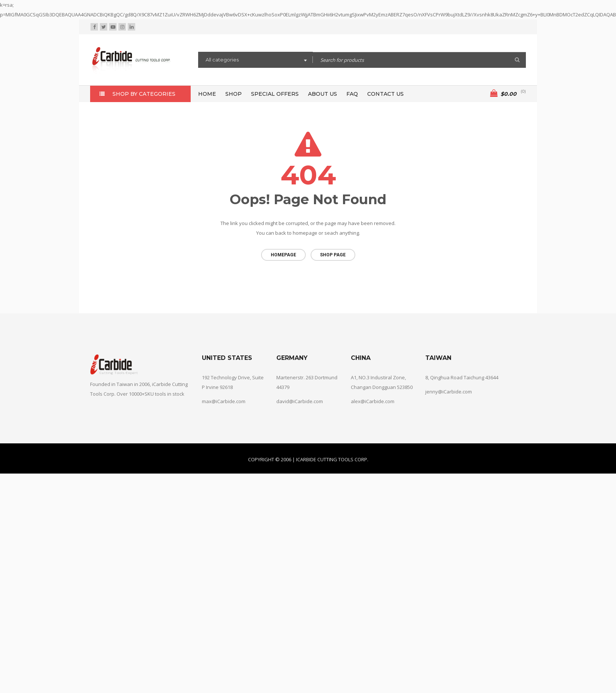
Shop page (333, 255)
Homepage (283, 255)
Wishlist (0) (467, 27)
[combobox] (255, 61)
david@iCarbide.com (300, 401)
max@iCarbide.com (224, 401)
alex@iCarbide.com (373, 401)
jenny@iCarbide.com (449, 391)
